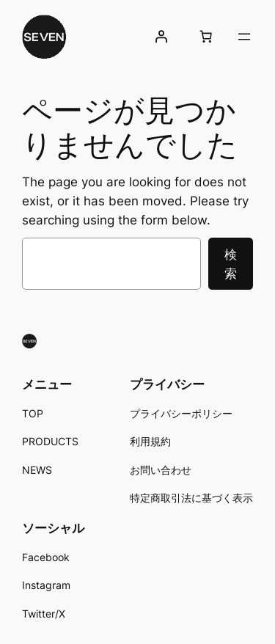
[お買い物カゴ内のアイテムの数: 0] (206, 37)
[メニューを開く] (244, 37)
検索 (231, 264)
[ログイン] (161, 37)
